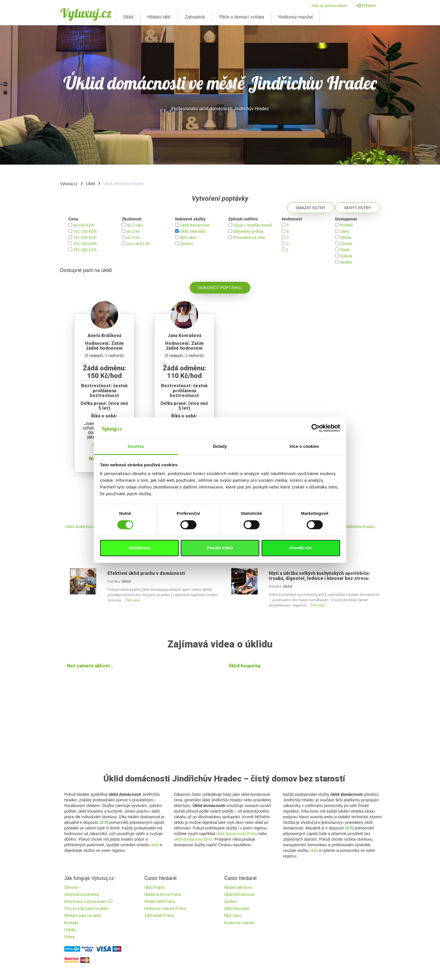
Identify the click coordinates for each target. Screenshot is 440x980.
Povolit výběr (220, 548)
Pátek (345, 250)
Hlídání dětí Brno (238, 887)
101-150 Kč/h (85, 231)
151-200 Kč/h (85, 237)
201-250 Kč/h (85, 244)
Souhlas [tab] (136, 447)
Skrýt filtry (358, 208)
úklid (154, 845)
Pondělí (346, 225)
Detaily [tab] (220, 447)
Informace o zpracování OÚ (88, 901)
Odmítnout (139, 548)
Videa (69, 937)
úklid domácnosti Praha (237, 834)
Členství (71, 887)
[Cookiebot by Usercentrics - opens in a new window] (316, 428)
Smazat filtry (311, 208)
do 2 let (133, 231)
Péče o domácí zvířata (241, 17)
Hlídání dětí (159, 17)
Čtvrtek (346, 244)
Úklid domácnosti (195, 225)
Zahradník (195, 17)
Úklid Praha (154, 887)
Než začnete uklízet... (91, 666)
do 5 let (133, 237)
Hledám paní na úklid (82, 916)
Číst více (132, 600)
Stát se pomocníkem (329, 6)
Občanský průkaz (248, 231)
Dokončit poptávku (220, 288)
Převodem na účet (249, 237)
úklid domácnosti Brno (193, 839)
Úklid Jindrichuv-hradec (86, 527)
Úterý (344, 231)
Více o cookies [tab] (304, 447)
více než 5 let (138, 244)
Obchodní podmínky (82, 894)
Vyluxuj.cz (86, 13)
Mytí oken (188, 237)
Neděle (346, 262)
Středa (346, 237)
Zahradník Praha (159, 916)
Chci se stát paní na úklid (86, 908)
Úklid (128, 17)
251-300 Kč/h (85, 250)
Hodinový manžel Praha (165, 908)
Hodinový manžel (296, 17)
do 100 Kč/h (84, 225)
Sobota (346, 256)
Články (70, 930)
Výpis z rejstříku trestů (253, 225)
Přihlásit (366, 6)
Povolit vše (301, 548)
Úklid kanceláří (193, 231)
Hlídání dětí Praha (160, 901)
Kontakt (71, 923)
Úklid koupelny (244, 666)
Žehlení (186, 244)
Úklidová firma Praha (163, 894)
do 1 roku (135, 225)
